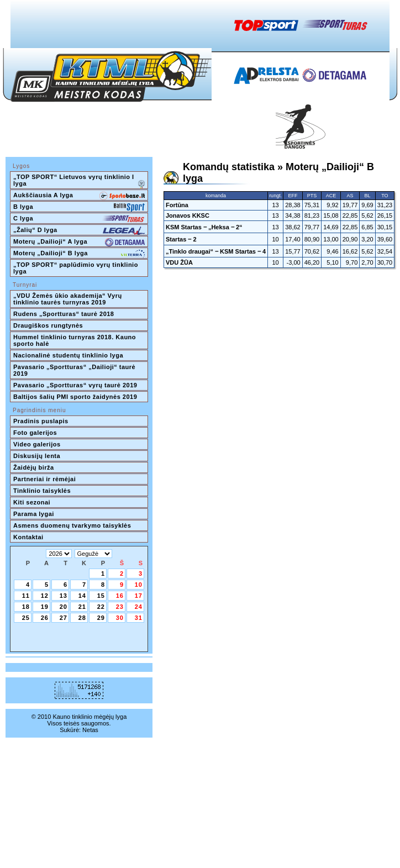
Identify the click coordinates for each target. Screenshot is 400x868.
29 (101, 618)
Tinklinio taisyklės (42, 491)
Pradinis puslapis (41, 421)
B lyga (79, 208)
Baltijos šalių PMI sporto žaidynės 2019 (75, 397)
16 (120, 596)
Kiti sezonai (32, 502)
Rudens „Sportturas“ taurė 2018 (64, 314)
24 (139, 607)
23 (120, 607)
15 (101, 596)
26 (45, 618)
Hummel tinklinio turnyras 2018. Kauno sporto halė (76, 340)
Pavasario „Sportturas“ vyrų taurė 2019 (75, 385)
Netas (90, 730)
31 (139, 618)
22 (101, 607)
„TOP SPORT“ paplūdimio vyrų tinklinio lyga (77, 268)
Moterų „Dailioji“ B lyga (79, 254)
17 (139, 596)
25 (26, 618)
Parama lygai (34, 514)
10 (139, 585)
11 (26, 596)
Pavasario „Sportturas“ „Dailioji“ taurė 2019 (75, 370)
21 (82, 607)
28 (82, 618)
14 (82, 596)
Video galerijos (37, 444)
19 (45, 607)
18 (26, 607)
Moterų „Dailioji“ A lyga (79, 243)
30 (120, 618)
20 (64, 607)
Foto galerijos (35, 433)
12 (45, 596)
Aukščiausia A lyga (79, 196)
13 (64, 596)
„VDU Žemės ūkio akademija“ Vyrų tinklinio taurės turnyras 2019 (69, 299)
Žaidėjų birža (34, 467)
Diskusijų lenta (37, 456)
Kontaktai (28, 537)
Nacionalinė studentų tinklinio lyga (68, 355)
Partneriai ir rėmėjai (44, 479)
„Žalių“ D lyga (79, 231)
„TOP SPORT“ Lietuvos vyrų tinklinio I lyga (79, 181)
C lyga (79, 219)
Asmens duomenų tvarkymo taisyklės (72, 525)
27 (64, 618)
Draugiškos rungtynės (48, 325)
